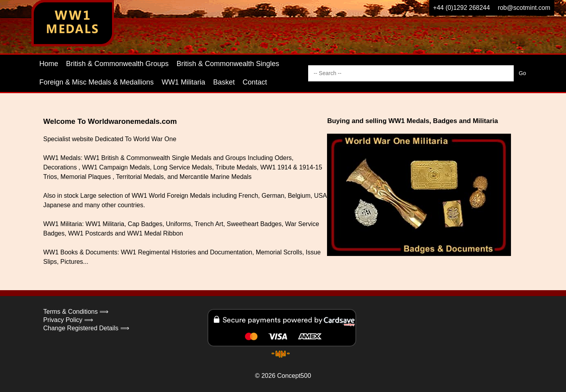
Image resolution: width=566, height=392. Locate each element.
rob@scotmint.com (524, 8)
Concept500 (294, 376)
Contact (255, 82)
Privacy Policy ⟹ (68, 320)
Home (49, 64)
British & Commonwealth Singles (228, 64)
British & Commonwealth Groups (117, 64)
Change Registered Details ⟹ (86, 328)
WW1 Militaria (183, 82)
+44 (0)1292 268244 (462, 8)
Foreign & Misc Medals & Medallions (96, 82)
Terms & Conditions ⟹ (76, 312)
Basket (224, 82)
